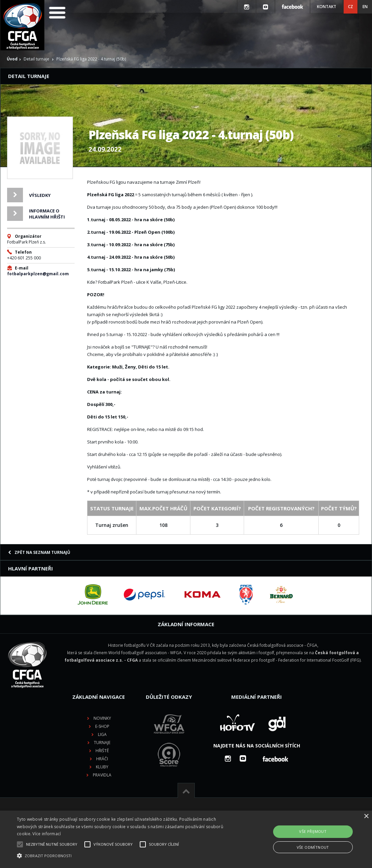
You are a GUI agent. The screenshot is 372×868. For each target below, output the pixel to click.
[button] (127, 856)
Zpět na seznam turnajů (39, 552)
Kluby (102, 767)
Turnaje (102, 743)
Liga (102, 734)
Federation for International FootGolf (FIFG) (319, 660)
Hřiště (102, 751)
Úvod (12, 59)
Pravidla (102, 775)
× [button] (366, 816)
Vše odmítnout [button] (313, 847)
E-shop (102, 726)
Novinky (102, 718)
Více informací (47, 834)
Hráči (102, 759)
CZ (351, 7)
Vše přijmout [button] (313, 831)
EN (365, 7)
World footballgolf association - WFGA (145, 653)
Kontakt (327, 7)
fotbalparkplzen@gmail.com (38, 274)
